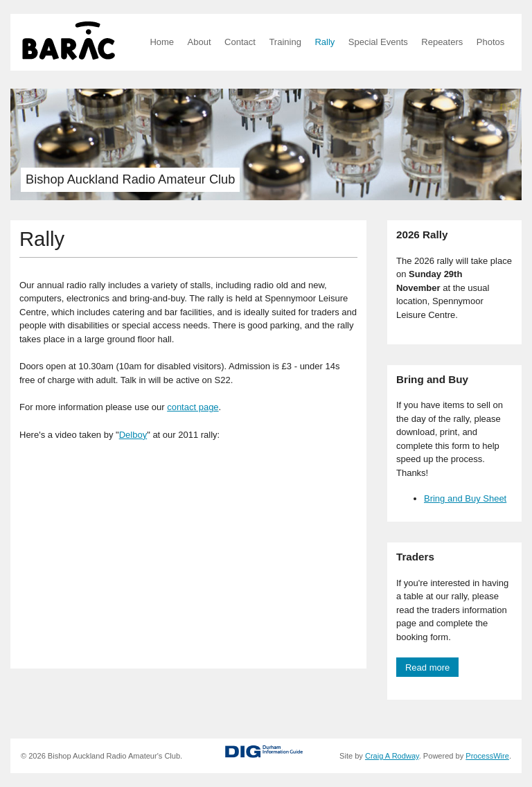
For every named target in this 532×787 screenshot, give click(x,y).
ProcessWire (487, 756)
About (199, 42)
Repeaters (442, 42)
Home (162, 42)
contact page (193, 407)
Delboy (133, 435)
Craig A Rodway (392, 756)
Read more (427, 667)
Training (285, 42)
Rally (325, 42)
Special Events (378, 42)
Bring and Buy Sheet (465, 498)
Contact (240, 42)
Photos (490, 42)
